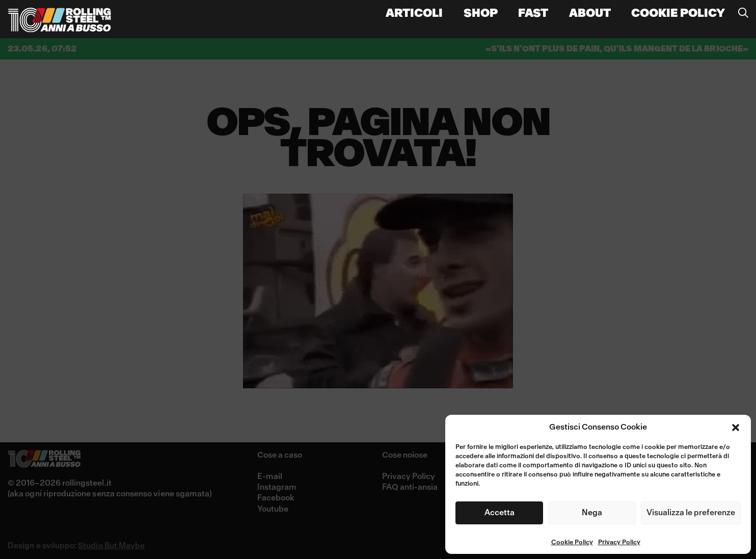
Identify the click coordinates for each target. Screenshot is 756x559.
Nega (592, 513)
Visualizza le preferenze (691, 513)
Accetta (499, 513)
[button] (736, 428)
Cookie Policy (572, 543)
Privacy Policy (619, 543)
